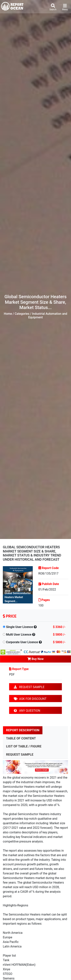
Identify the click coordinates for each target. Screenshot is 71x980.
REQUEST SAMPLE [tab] (20, 754)
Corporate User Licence (22, 642)
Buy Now (35, 659)
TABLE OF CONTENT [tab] (21, 738)
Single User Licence (20, 627)
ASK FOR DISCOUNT (30, 699)
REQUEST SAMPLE (29, 687)
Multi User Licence (19, 635)
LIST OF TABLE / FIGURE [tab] (24, 746)
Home (8, 314)
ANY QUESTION (27, 711)
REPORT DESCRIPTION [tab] (23, 730)
